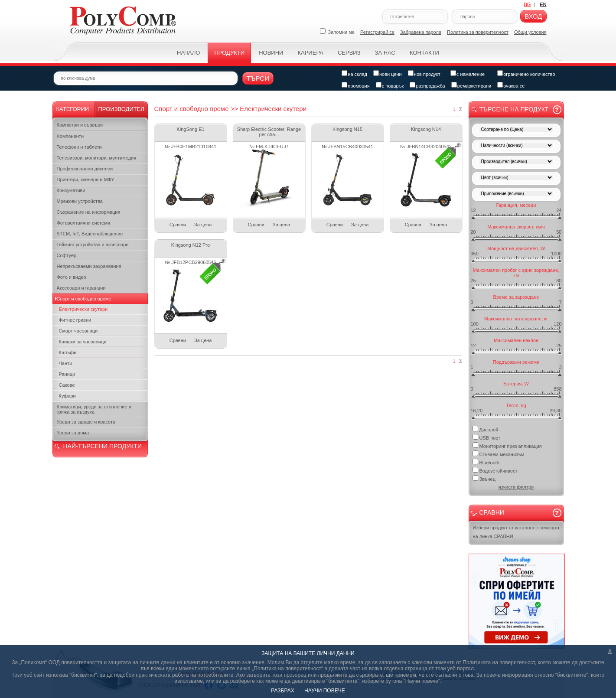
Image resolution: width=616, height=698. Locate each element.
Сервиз (349, 53)
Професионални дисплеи (85, 169)
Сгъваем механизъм (499, 454)
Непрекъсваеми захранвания (89, 266)
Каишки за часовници (83, 342)
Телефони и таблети (79, 147)
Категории (73, 109)
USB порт (487, 437)
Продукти (229, 53)
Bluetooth (486, 462)
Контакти (424, 53)
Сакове (67, 385)
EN (543, 4)
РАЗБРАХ (282, 691)
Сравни (178, 225)
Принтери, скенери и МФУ (86, 179)
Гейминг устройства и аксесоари (93, 245)
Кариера (310, 53)
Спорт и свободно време (84, 299)
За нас (385, 53)
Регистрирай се (377, 32)
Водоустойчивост (495, 470)
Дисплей (486, 429)
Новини (271, 53)
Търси (258, 78)
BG (527, 4)
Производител (121, 109)
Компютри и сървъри (80, 125)
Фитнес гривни (75, 320)
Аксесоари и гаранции (81, 288)
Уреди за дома (73, 433)
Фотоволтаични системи (83, 223)
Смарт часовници (78, 331)
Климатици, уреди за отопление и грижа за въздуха (94, 409)
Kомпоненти (70, 136)
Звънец (484, 478)
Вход (533, 16)
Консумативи (71, 190)
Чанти (66, 363)
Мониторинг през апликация (507, 445)
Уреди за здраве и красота (86, 422)
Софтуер (67, 255)
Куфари (67, 396)
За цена (203, 225)
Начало (188, 53)
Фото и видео (72, 277)
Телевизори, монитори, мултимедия (97, 158)
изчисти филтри (516, 487)
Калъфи (68, 352)
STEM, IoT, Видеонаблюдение (90, 234)
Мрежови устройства (80, 201)
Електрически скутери (83, 309)
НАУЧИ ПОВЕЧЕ (325, 691)
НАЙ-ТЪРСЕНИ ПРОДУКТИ (103, 446)
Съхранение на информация (89, 212)
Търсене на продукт (514, 109)
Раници (67, 374)
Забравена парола (421, 32)
